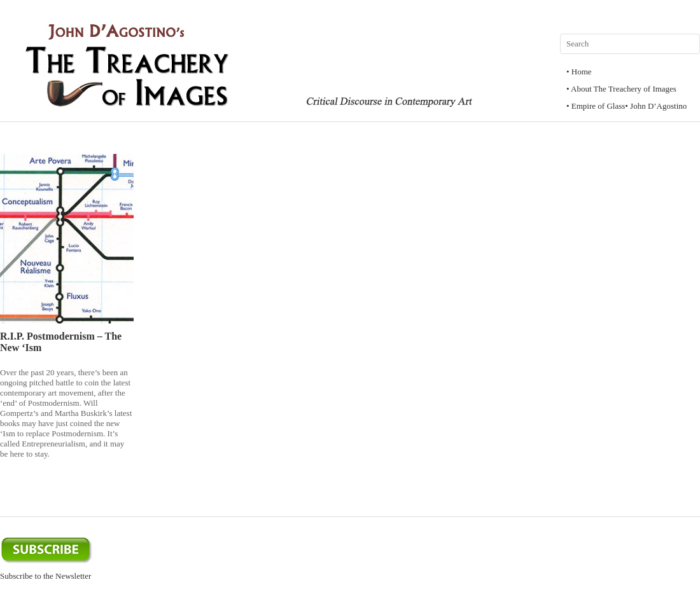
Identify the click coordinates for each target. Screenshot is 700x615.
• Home (579, 72)
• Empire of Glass (596, 106)
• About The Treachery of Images (621, 89)
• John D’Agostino (656, 106)
